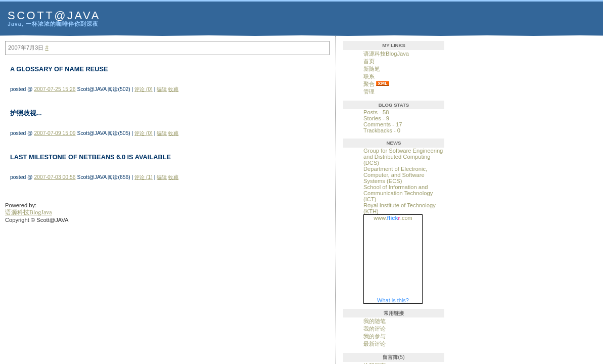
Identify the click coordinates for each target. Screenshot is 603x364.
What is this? (393, 300)
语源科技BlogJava (386, 54)
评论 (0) (144, 89)
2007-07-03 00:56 (55, 177)
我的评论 (375, 329)
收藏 (173, 89)
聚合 (369, 84)
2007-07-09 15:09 (55, 133)
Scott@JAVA (54, 15)
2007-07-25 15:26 (55, 89)
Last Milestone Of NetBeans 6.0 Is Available (90, 157)
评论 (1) (144, 177)
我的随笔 (375, 321)
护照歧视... (26, 113)
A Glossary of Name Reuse (59, 69)
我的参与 (375, 336)
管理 (369, 92)
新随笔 (372, 69)
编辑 (162, 89)
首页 (369, 61)
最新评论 (375, 344)
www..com (393, 218)
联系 (369, 76)
